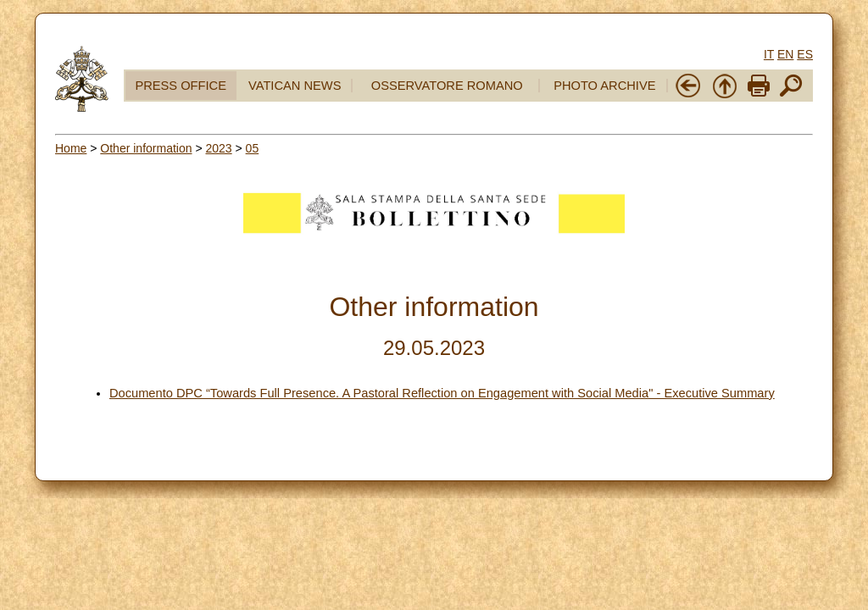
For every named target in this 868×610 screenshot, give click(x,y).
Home (71, 148)
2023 (218, 148)
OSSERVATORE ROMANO (447, 86)
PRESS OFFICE (181, 86)
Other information (146, 148)
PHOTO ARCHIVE (604, 86)
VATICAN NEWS (295, 86)
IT (769, 54)
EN (785, 54)
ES (805, 54)
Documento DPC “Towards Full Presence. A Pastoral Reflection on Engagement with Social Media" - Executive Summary (442, 393)
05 (253, 148)
